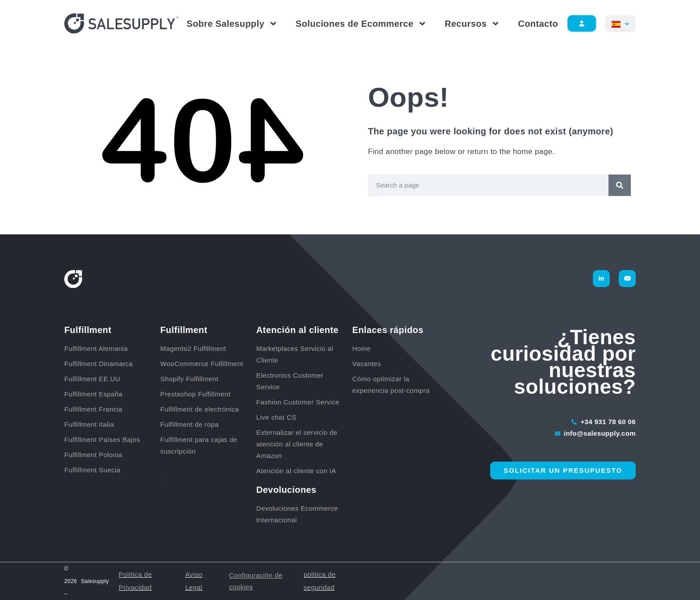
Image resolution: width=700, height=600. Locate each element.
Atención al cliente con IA (296, 471)
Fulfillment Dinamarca (100, 364)
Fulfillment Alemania (97, 348)
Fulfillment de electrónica (200, 409)
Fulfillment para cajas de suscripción (199, 445)
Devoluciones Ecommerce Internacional (297, 514)
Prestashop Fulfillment (195, 394)
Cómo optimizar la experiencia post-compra (391, 385)
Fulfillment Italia (90, 424)
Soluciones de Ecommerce (361, 24)
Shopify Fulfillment (189, 379)
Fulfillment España (94, 394)
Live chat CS (276, 417)
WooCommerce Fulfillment (202, 364)
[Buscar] (620, 185)
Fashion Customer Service (298, 402)
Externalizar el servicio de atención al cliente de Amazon (297, 444)
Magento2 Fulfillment (193, 348)
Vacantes (367, 364)
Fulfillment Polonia (94, 455)
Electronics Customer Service (290, 381)
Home (362, 348)
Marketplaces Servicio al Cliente (295, 354)
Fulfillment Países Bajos (103, 440)
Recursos (472, 24)
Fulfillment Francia (94, 409)
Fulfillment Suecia (92, 470)
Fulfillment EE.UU (92, 379)
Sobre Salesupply (232, 24)
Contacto (538, 24)
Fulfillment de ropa (190, 424)
